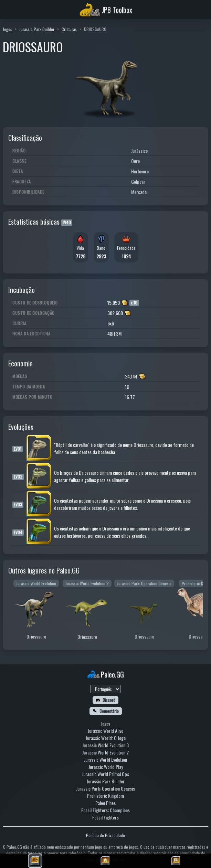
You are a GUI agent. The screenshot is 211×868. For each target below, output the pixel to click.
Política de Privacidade (105, 835)
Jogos (7, 29)
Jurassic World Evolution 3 (105, 745)
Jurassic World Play (106, 767)
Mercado (139, 192)
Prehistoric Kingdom (105, 796)
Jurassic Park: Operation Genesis (105, 788)
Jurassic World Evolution (105, 759)
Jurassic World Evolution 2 (105, 752)
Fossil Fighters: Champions (105, 810)
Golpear (138, 181)
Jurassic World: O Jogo (106, 738)
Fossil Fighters (105, 817)
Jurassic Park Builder (37, 29)
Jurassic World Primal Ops (105, 774)
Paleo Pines (105, 803)
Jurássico (139, 151)
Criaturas (69, 29)
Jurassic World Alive (105, 731)
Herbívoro (140, 171)
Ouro (135, 161)
